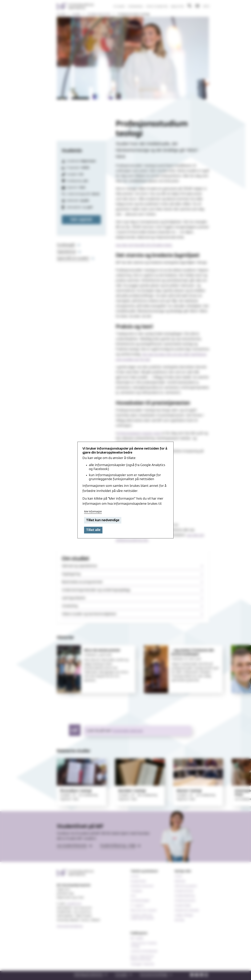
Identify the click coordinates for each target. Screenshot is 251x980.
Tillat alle (93, 530)
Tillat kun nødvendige (103, 520)
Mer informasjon (93, 512)
